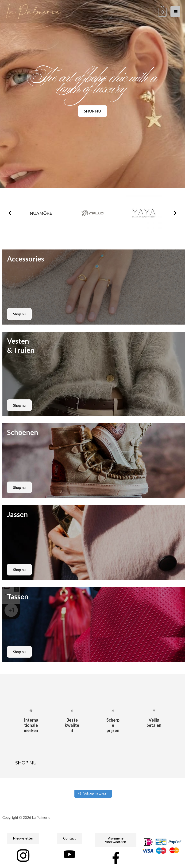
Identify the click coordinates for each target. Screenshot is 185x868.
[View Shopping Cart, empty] (162, 11)
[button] (10, 213)
